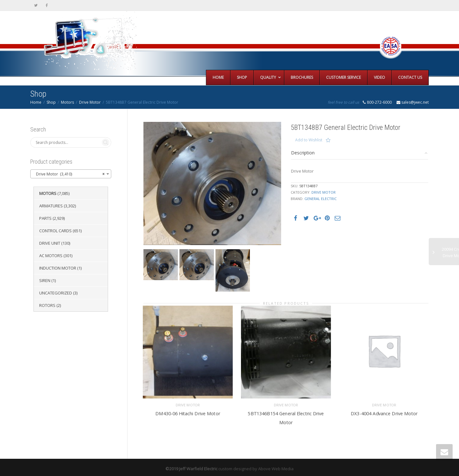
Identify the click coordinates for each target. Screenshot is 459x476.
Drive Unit (50, 243)
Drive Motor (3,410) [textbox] (69, 174)
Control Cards (55, 231)
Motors (67, 102)
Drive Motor (90, 102)
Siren (45, 280)
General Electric (321, 199)
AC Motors (51, 256)
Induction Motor (58, 268)
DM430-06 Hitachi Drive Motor (188, 411)
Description (303, 153)
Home (36, 102)
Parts (45, 218)
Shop (51, 102)
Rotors (47, 305)
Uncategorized (56, 293)
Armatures (51, 206)
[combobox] (71, 174)
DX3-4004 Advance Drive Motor (384, 411)
